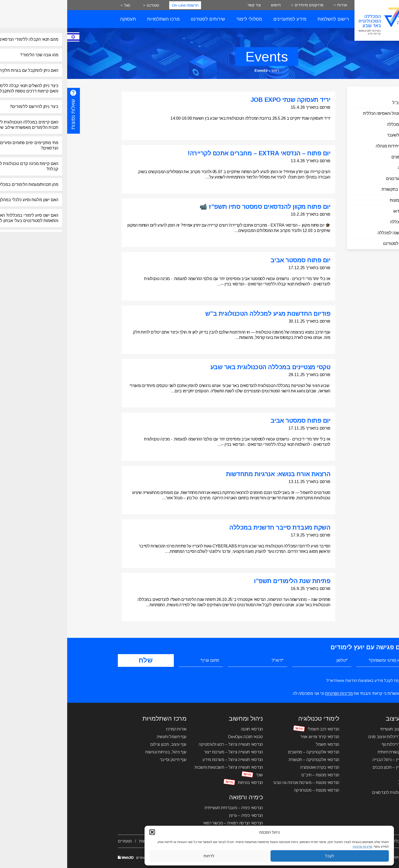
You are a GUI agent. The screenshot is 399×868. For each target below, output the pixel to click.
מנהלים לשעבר (333, 135)
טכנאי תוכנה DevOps (178, 737)
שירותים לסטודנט (141, 19)
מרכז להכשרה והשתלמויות (231, 841)
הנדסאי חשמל (260, 744)
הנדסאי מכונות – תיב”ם (253, 775)
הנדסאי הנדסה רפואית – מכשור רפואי (166, 823)
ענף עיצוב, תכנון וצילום (101, 744)
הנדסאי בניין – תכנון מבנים (327, 767)
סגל (60, 5)
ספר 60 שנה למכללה (328, 233)
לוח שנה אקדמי (273, 841)
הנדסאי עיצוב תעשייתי (331, 729)
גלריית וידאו (336, 211)
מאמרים (58, 841)
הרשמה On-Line (118, 5)
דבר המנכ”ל (336, 103)
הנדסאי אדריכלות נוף (331, 744)
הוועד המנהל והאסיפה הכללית (321, 113)
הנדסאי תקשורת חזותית (329, 752)
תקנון (160, 841)
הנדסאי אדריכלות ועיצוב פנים (325, 737)
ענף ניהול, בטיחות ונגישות (99, 752)
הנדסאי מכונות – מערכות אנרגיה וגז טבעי (239, 783)
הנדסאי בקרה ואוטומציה (252, 767)
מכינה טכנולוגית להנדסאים (327, 793)
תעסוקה (61, 19)
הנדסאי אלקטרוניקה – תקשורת (247, 760)
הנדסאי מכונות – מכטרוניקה (250, 790)
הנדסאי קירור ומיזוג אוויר (253, 737)
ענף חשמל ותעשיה (105, 737)
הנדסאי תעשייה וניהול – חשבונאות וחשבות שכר (162, 771)
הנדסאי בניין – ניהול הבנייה (327, 760)
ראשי (208, 70)
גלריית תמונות (334, 200)
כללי (342, 92)
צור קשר (187, 5)
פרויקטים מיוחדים (242, 5)
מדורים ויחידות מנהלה (327, 146)
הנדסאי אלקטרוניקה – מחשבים (246, 752)
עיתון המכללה (334, 222)
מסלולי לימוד (182, 19)
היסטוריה (338, 168)
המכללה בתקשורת (330, 189)
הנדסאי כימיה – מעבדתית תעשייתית (167, 808)
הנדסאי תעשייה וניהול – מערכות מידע (166, 760)
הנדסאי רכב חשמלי (256, 729)
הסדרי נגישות (83, 841)
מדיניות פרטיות (136, 841)
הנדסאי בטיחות (183, 783)
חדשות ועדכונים (332, 179)
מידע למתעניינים (223, 19)
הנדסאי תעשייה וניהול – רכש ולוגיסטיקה (164, 744)
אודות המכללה (336, 841)
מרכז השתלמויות (96, 19)
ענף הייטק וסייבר (106, 760)
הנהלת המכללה (333, 124)
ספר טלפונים (335, 157)
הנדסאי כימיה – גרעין (179, 815)
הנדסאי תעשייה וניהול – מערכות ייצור (166, 752)
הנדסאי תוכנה (185, 729)
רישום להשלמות (266, 19)
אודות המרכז (109, 729)
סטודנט (86, 5)
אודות (275, 5)
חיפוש (209, 5)
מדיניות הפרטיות (272, 693)
